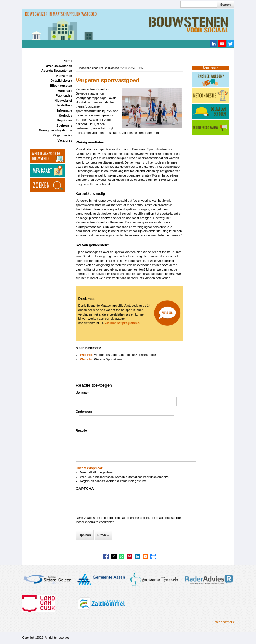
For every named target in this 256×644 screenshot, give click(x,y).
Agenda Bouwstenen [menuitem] (57, 71)
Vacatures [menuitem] (65, 140)
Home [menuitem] (68, 61)
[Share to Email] (145, 556)
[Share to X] (114, 556)
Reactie (81, 430)
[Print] (153, 556)
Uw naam (83, 393)
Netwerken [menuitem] (64, 76)
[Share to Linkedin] (137, 556)
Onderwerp (84, 412)
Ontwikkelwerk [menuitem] (61, 80)
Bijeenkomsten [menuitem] (61, 86)
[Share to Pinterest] (130, 556)
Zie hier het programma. (123, 323)
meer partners (224, 622)
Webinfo (86, 355)
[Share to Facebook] (106, 556)
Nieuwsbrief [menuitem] (63, 101)
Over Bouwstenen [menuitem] (59, 66)
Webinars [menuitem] (65, 91)
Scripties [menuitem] (65, 116)
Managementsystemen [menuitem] (56, 130)
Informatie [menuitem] (64, 110)
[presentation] (119, 505)
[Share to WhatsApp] (122, 556)
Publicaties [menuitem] (64, 95)
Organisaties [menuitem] (63, 135)
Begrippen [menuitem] (64, 120)
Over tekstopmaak (89, 468)
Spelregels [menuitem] (64, 125)
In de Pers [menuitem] (65, 105)
